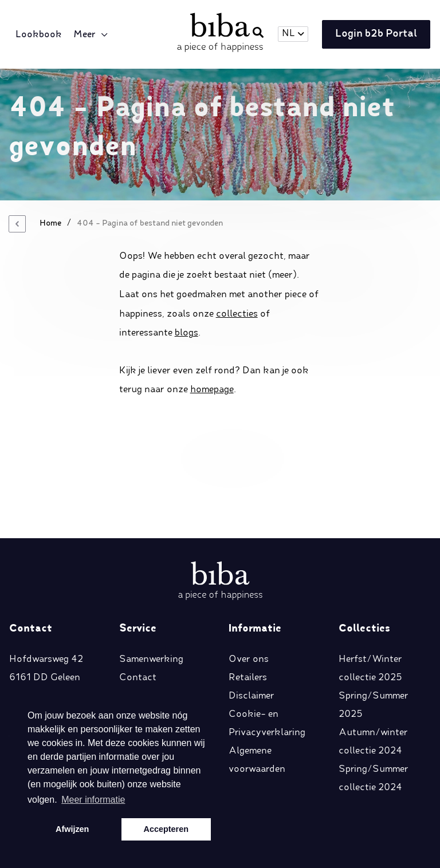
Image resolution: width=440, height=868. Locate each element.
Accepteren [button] (166, 829)
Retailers (248, 578)
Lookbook (40, 35)
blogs (186, 333)
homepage (212, 390)
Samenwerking (151, 559)
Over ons (249, 559)
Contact (138, 578)
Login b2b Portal (373, 35)
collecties (237, 314)
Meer (86, 35)
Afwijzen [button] (72, 829)
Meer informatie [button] (93, 800)
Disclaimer (252, 596)
